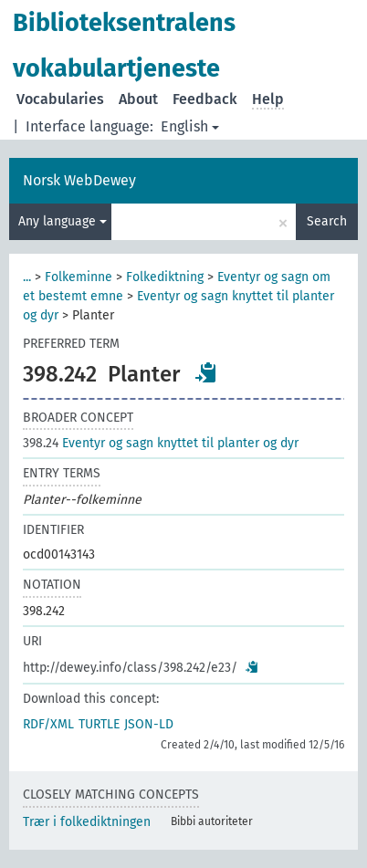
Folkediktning (165, 277)
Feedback (205, 99)
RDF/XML (48, 724)
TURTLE (99, 724)
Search (327, 221)
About (138, 99)
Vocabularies (60, 99)
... (27, 277)
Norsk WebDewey (79, 180)
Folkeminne (79, 277)
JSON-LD (149, 724)
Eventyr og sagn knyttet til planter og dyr (161, 443)
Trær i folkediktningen (87, 822)
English (190, 126)
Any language (63, 221)
